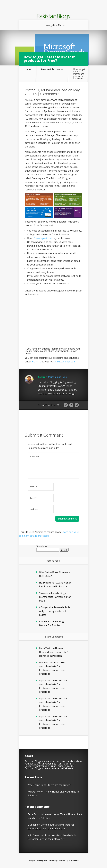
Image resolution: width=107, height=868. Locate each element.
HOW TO (37, 362)
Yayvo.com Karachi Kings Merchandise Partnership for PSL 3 (55, 597)
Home (28, 69)
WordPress (74, 860)
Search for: (42, 546)
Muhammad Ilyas (54, 90)
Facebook (71, 405)
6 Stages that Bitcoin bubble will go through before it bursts (55, 611)
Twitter (77, 405)
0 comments (50, 94)
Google (66, 405)
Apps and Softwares (52, 69)
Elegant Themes (47, 860)
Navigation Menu (55, 25)
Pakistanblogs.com (65, 362)
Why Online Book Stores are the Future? (49, 785)
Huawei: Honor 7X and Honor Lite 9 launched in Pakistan (54, 652)
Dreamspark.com (43, 238)
